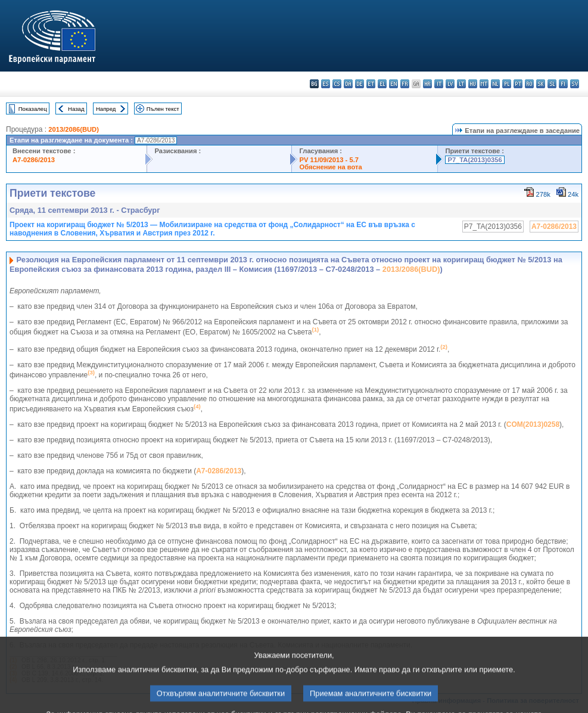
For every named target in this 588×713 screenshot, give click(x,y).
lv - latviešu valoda (450, 84)
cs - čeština (337, 84)
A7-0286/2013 (34, 160)
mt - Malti (484, 84)
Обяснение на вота (330, 167)
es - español (326, 84)
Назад (76, 109)
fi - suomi (563, 84)
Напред (106, 109)
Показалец (33, 109)
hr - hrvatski (427, 84)
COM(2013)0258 (533, 424)
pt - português (518, 84)
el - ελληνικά (382, 84)
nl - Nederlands (495, 84)
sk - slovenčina (541, 84)
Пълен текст (163, 109)
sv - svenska (575, 84)
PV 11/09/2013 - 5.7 (329, 160)
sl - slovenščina (552, 84)
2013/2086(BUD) (74, 129)
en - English (393, 84)
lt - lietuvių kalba (461, 84)
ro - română (529, 84)
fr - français (405, 84)
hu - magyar (473, 84)
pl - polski (507, 84)
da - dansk (348, 84)
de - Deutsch (360, 84)
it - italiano (439, 84)
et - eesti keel (371, 84)
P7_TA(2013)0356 (475, 160)
